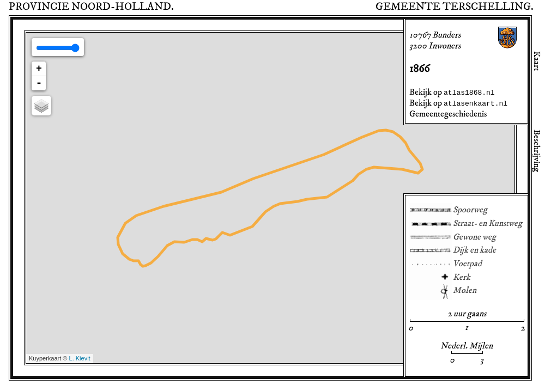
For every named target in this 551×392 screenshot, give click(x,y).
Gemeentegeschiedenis (448, 114)
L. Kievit (80, 358)
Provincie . (91, 7)
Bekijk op (452, 92)
